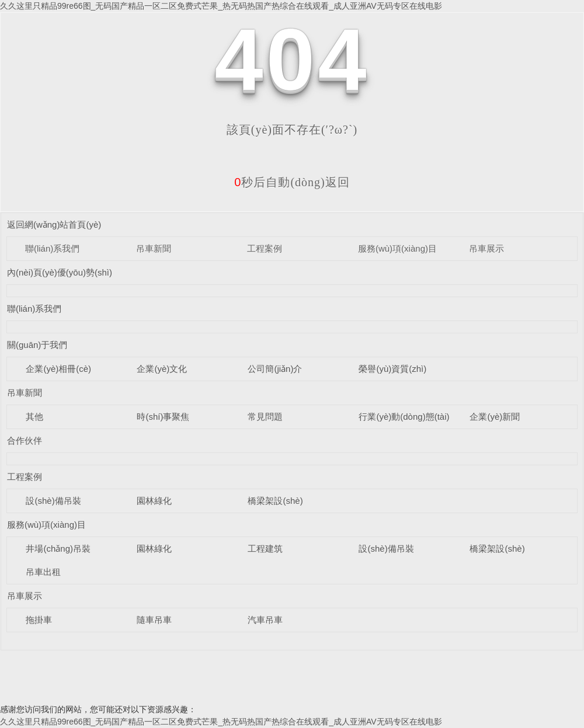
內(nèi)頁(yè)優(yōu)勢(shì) (60, 272)
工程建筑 (265, 548)
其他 (34, 417)
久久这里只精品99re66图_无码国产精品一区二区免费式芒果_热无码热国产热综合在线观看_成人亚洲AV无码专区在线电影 (221, 6)
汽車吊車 (265, 620)
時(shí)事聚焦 (163, 417)
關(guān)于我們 (37, 345)
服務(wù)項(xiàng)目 (397, 248)
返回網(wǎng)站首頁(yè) (54, 224)
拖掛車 (39, 620)
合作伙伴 (25, 440)
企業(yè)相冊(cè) (58, 369)
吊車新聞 (154, 248)
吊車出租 (43, 572)
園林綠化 (154, 501)
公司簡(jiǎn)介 (275, 369)
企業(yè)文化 (162, 369)
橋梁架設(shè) (275, 501)
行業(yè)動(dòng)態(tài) (404, 417)
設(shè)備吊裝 (53, 501)
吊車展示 (486, 248)
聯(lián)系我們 (52, 248)
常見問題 (265, 417)
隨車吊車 (154, 620)
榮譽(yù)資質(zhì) (392, 369)
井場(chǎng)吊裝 (58, 548)
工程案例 (265, 248)
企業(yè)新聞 (495, 417)
